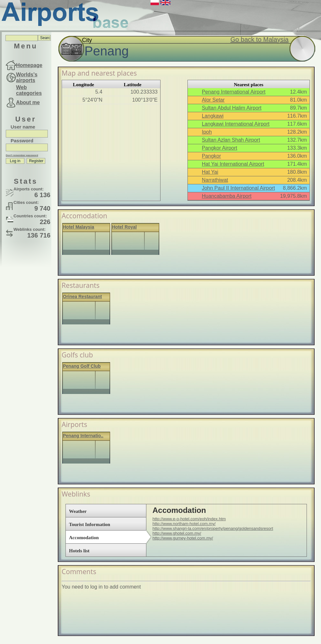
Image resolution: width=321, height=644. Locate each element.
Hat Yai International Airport (233, 164)
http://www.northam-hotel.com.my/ (184, 524)
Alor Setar (213, 100)
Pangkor (212, 156)
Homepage (29, 65)
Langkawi (213, 116)
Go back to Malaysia (260, 39)
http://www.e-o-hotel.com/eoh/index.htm (189, 519)
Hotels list (79, 551)
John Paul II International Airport (239, 188)
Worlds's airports (27, 77)
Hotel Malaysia (78, 227)
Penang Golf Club (82, 366)
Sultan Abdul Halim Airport (232, 108)
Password (22, 141)
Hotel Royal (124, 227)
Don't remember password (22, 155)
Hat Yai (210, 172)
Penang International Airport (234, 92)
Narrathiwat (215, 180)
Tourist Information (90, 524)
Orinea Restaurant (82, 297)
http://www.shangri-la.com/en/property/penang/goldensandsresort (213, 528)
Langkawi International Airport (236, 124)
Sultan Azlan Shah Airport (231, 140)
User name (23, 127)
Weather (78, 511)
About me (28, 102)
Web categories (29, 90)
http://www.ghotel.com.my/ (177, 533)
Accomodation (84, 538)
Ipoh (207, 132)
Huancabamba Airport (227, 196)
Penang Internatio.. (83, 436)
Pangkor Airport (220, 148)
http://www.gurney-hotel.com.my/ (183, 538)
